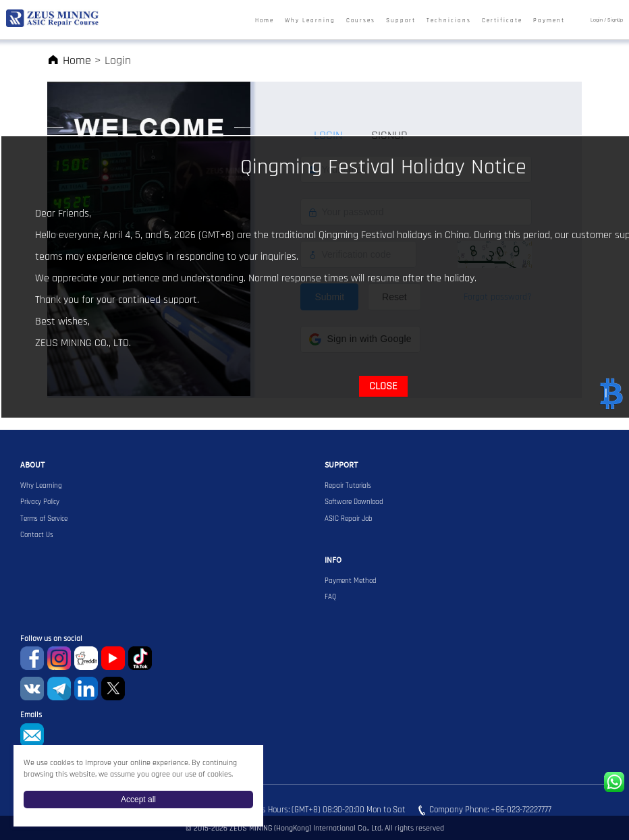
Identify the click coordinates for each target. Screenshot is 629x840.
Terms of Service (44, 519)
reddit (86, 658)
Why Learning (310, 21)
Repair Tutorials (348, 486)
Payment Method (351, 581)
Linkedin (86, 689)
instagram (59, 658)
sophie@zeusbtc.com (32, 735)
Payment (549, 21)
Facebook (32, 658)
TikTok (140, 658)
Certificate (502, 21)
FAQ (330, 597)
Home (265, 21)
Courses (361, 21)
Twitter (113, 689)
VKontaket (32, 689)
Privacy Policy (40, 502)
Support (401, 21)
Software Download (354, 502)
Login (597, 20)
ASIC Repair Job (349, 519)
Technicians (449, 21)
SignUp (615, 20)
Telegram (59, 689)
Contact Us (37, 535)
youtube (113, 658)
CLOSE (383, 386)
